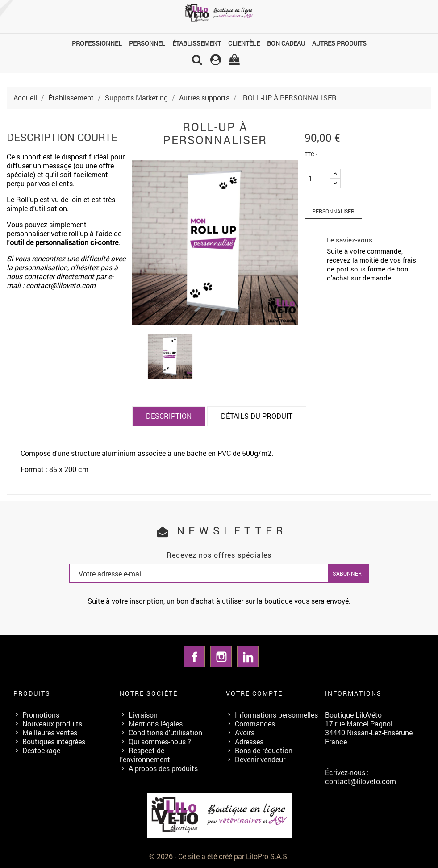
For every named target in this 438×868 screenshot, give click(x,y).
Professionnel (97, 43)
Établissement (197, 43)
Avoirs (245, 732)
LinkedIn (248, 656)
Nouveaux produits (52, 724)
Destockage (41, 750)
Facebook (194, 656)
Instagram (221, 656)
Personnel (147, 43)
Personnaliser (333, 211)
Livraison (143, 715)
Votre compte (254, 693)
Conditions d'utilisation (165, 732)
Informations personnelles (276, 715)
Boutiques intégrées (54, 741)
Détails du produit (257, 416)
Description (169, 416)
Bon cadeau (286, 43)
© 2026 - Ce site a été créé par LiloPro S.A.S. (219, 856)
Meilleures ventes (50, 732)
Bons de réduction (264, 750)
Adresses (249, 741)
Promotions (41, 715)
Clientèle (244, 43)
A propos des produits (163, 768)
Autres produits (339, 43)
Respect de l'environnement (145, 755)
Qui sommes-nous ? (160, 741)
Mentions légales (156, 724)
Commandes (255, 724)
